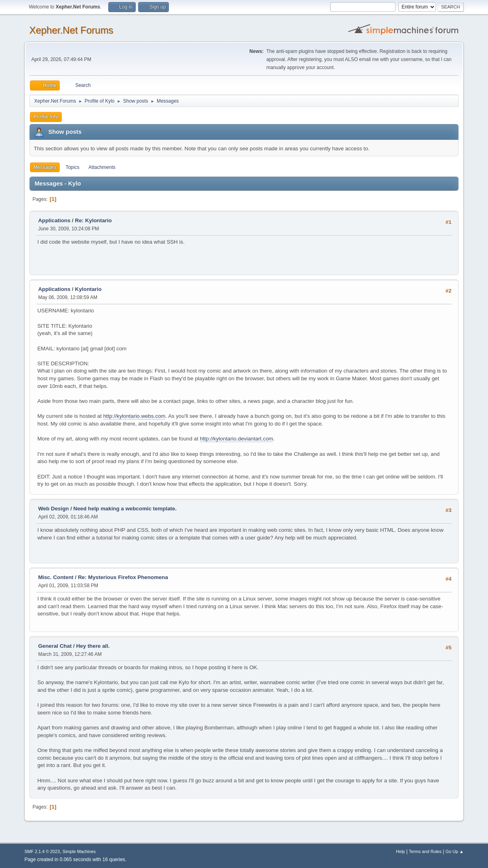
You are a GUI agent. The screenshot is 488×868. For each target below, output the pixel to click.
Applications (54, 220)
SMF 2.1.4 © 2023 (42, 851)
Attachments (102, 167)
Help (400, 851)
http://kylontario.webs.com (134, 416)
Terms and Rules (425, 851)
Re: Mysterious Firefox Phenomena (123, 577)
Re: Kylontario (94, 220)
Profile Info (46, 117)
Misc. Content (56, 577)
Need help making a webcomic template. (125, 509)
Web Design (53, 509)
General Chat (55, 646)
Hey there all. (93, 646)
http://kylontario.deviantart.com (237, 439)
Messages (45, 167)
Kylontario (88, 289)
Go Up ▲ (455, 851)
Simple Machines (79, 851)
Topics (72, 167)
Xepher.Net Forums (71, 30)
